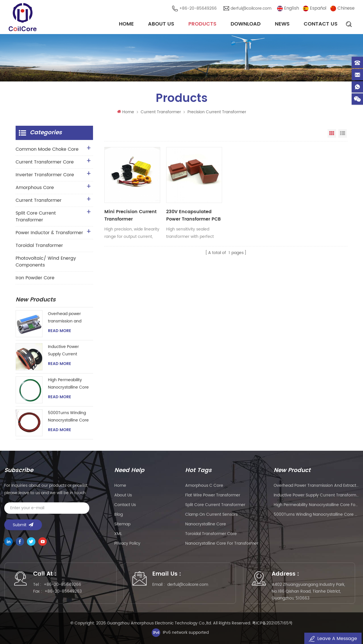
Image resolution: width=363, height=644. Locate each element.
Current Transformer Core (45, 162)
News (282, 24)
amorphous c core (204, 485)
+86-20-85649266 (198, 8)
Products (202, 24)
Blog (119, 514)
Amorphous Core (35, 188)
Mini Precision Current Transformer (130, 215)
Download (246, 24)
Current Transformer (161, 112)
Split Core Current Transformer (36, 217)
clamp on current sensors (211, 514)
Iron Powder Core (35, 278)
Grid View (332, 133)
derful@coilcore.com (251, 8)
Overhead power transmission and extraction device (65, 318)
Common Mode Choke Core (47, 149)
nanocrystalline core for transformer (222, 543)
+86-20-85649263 (63, 591)
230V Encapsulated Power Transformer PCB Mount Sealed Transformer (193, 215)
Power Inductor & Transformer (49, 233)
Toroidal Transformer (39, 246)
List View (343, 133)
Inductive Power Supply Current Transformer (63, 351)
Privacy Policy (127, 543)
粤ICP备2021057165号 (272, 623)
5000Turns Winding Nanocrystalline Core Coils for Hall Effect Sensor (68, 417)
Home (126, 24)
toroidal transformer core (211, 534)
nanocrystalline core (206, 524)
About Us (161, 24)
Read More (60, 331)
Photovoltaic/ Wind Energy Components (46, 262)
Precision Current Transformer (217, 112)
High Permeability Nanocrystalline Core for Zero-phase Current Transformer (68, 384)
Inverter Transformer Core (45, 175)
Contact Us (321, 24)
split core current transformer (215, 505)
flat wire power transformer (213, 495)
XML (118, 534)
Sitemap (122, 524)
